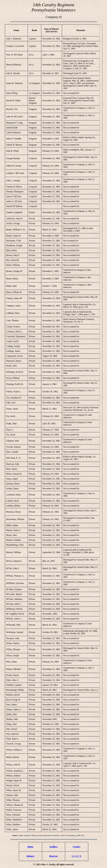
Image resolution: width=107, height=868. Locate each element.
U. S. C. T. (77, 856)
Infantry (30, 856)
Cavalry (77, 847)
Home (30, 847)
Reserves (53, 856)
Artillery (53, 847)
